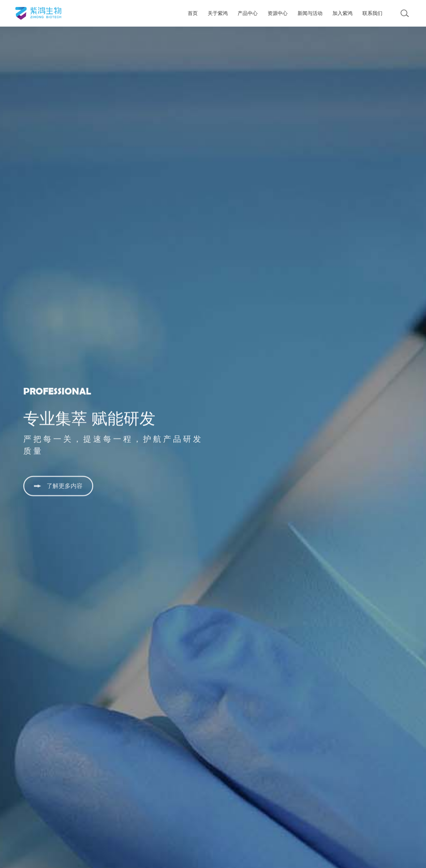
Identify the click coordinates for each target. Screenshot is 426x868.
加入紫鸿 (342, 13)
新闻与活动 (310, 13)
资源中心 (278, 13)
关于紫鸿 (218, 13)
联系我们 (372, 13)
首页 (193, 13)
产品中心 (248, 13)
